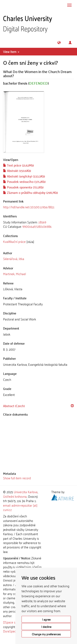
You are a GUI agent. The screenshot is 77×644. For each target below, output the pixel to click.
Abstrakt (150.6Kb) (17, 170)
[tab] (38, 224)
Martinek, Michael (14, 274)
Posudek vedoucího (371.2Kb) (24, 181)
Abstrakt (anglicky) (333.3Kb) (24, 176)
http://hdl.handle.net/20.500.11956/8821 (29, 207)
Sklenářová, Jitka (14, 259)
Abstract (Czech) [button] (14, 406)
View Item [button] (11, 52)
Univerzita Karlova (26, 492)
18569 (42, 222)
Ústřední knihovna (15, 496)
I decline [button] (46, 627)
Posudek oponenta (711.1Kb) (23, 187)
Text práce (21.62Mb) (18, 165)
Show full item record (17, 478)
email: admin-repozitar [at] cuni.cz (20, 507)
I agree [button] (46, 619)
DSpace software (14, 622)
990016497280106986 (37, 226)
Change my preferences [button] (46, 634)
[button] (59, 43)
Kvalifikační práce (14, 241)
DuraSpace (10, 631)
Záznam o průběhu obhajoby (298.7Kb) (30, 192)
